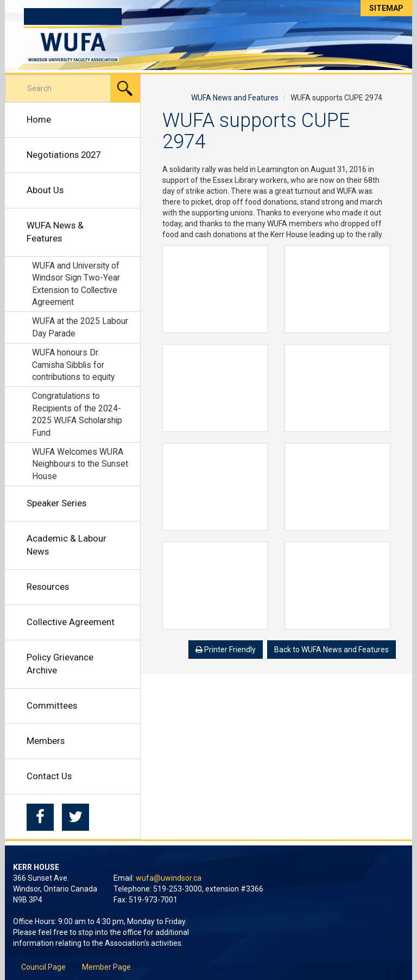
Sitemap (386, 8)
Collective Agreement (71, 622)
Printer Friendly (226, 650)
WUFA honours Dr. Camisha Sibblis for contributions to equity (73, 365)
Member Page (106, 967)
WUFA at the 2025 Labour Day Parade (80, 327)
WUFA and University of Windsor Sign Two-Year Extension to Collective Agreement (76, 284)
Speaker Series (56, 503)
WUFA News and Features (235, 98)
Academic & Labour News (67, 545)
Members (46, 741)
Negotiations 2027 (64, 155)
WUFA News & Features (55, 232)
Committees (52, 705)
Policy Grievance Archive (60, 664)
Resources (48, 587)
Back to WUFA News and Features (331, 650)
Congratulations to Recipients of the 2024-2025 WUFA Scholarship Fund (77, 414)
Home (39, 119)
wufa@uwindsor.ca (169, 878)
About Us (45, 190)
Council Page (43, 967)
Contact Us (49, 776)
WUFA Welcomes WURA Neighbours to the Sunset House (80, 464)
